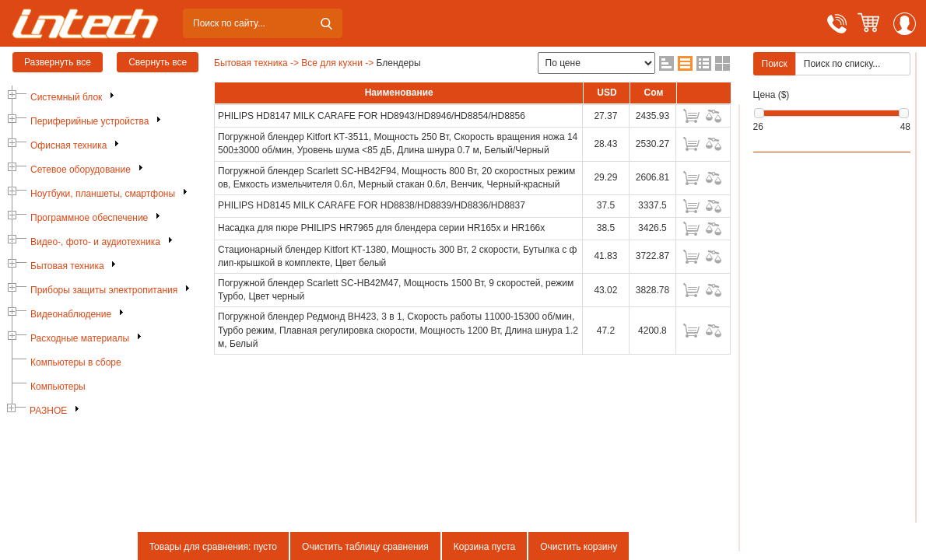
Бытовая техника (67, 266)
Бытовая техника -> (256, 63)
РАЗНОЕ (48, 411)
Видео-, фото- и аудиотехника (95, 242)
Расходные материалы (80, 338)
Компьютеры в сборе (76, 362)
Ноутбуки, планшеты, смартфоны (103, 194)
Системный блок (66, 97)
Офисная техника (68, 145)
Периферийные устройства (89, 121)
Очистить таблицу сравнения (365, 547)
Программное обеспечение (89, 218)
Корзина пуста (484, 547)
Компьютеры (58, 387)
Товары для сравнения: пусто (213, 547)
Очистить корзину (579, 547)
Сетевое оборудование (81, 170)
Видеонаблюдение (71, 314)
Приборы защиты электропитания (104, 290)
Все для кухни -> (337, 63)
